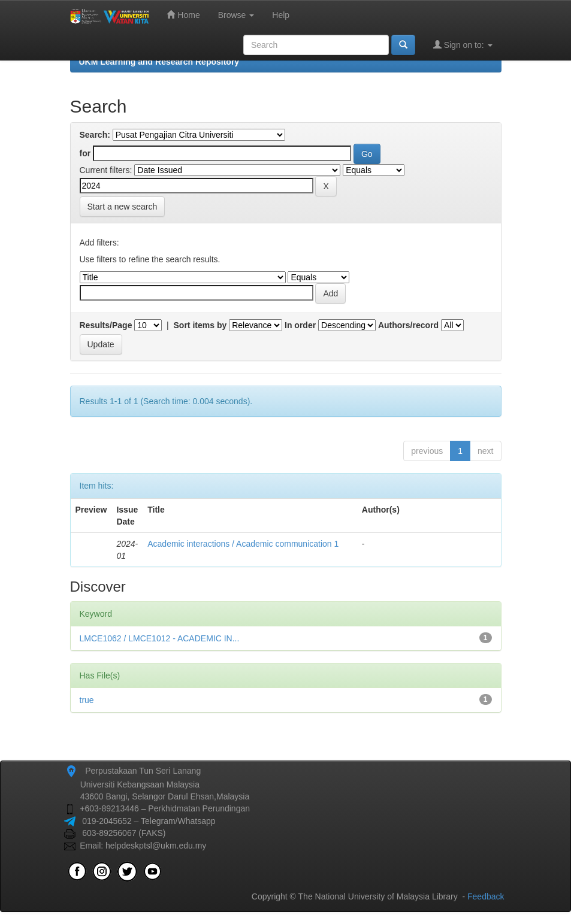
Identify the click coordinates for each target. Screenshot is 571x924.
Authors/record (408, 325)
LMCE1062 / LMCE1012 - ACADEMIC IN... (160, 638)
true (87, 700)
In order (300, 325)
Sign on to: (463, 45)
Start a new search (123, 207)
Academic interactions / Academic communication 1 (243, 544)
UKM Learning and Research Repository (159, 62)
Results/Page (106, 325)
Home (183, 15)
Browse (236, 15)
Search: (95, 135)
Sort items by (200, 325)
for (85, 153)
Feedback (486, 896)
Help (281, 15)
